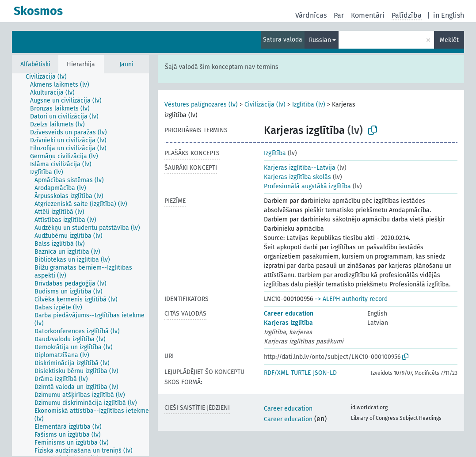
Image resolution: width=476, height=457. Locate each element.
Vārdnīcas (311, 15)
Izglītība (275, 153)
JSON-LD (325, 373)
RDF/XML (276, 373)
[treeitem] (50, 77)
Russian (320, 40)
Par (339, 15)
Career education (289, 314)
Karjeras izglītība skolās (297, 177)
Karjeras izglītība (288, 323)
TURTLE (301, 373)
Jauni (126, 64)
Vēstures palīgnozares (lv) (201, 105)
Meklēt (449, 40)
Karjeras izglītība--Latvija (300, 168)
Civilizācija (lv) (265, 105)
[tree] (80, 265)
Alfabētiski (35, 64)
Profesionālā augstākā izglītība (307, 186)
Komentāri (368, 15)
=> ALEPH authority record (351, 299)
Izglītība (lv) (309, 105)
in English (449, 15)
